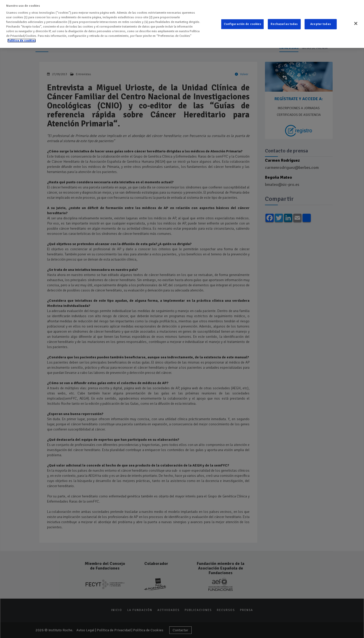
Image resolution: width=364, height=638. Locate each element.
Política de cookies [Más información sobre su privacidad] (22, 36)
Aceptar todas (321, 20)
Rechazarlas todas (284, 20)
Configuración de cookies (243, 20)
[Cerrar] (356, 19)
